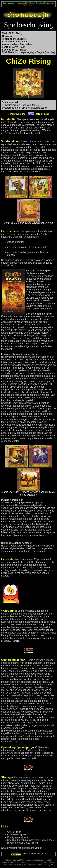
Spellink (12, 840)
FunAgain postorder (18, 837)
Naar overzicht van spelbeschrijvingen (22, 848)
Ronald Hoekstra (33, 853)
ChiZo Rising (14, 832)
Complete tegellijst (17, 835)
